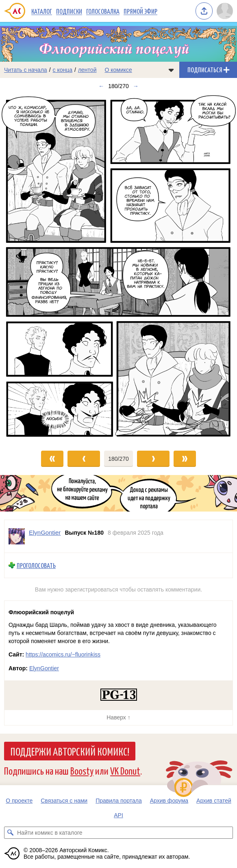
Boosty (82, 770)
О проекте (19, 801)
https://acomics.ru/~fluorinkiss (63, 654)
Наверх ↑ (118, 717)
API (118, 815)
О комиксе (118, 70)
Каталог (42, 11)
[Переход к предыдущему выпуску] (30, 268)
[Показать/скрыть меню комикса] (171, 70)
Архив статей (214, 801)
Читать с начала (26, 70)
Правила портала (119, 801)
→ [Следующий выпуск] (136, 86)
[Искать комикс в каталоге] (10, 833)
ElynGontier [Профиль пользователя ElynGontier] (45, 532)
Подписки (69, 11)
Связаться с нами (64, 801)
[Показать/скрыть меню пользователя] (225, 11)
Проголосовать (36, 565)
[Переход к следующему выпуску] (118, 268)
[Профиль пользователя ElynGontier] (17, 536)
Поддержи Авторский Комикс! (70, 751)
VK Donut (125, 770)
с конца (63, 70)
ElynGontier (44, 668)
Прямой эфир (140, 11)
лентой (87, 70)
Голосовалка (103, 11)
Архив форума (169, 801)
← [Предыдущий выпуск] (101, 86)
